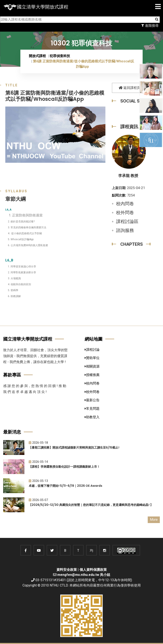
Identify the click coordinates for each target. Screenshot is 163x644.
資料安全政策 (67, 570)
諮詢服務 (125, 230)
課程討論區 (127, 222)
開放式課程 (37, 56)
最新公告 (92, 400)
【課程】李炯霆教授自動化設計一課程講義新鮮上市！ (64, 467)
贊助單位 (92, 358)
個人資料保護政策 (93, 570)
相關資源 (92, 366)
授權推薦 (92, 375)
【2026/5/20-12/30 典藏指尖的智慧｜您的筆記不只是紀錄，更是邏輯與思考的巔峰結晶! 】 (91, 505)
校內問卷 (125, 204)
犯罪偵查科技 (60, 56)
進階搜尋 (150, 26)
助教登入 (92, 417)
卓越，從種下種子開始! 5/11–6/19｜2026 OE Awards (65, 486)
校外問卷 (125, 213)
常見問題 (92, 409)
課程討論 (92, 350)
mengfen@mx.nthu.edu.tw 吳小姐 (84, 575)
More (154, 520)
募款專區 (12, 375)
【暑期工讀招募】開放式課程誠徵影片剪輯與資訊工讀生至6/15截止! (74, 448)
